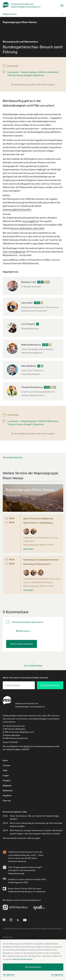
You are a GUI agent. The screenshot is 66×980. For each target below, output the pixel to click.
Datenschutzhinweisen (23, 959)
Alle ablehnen (9, 975)
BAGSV (27, 746)
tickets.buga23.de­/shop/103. (17, 209)
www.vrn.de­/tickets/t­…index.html (27, 228)
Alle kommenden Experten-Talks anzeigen (21, 838)
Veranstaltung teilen (13, 457)
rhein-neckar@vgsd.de (14, 252)
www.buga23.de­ (30, 221)
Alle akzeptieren (33, 967)
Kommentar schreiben (22, 644)
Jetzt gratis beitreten (50, 685)
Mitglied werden (10, 14)
